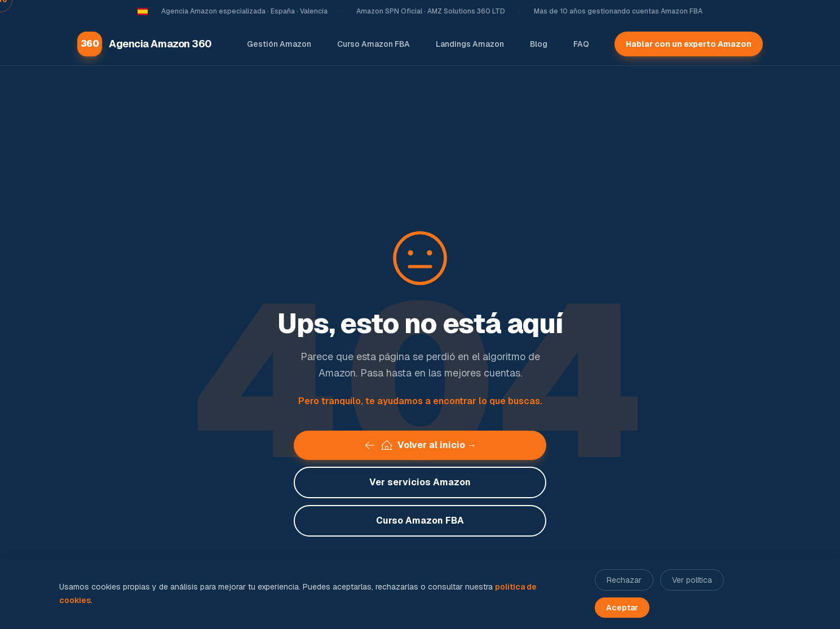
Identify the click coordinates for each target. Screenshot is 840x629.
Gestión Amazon (279, 44)
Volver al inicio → (420, 445)
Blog (539, 44)
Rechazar (624, 580)
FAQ (581, 44)
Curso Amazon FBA (373, 44)
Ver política (692, 580)
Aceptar (622, 608)
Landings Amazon (470, 44)
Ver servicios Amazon (420, 482)
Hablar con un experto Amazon (689, 44)
